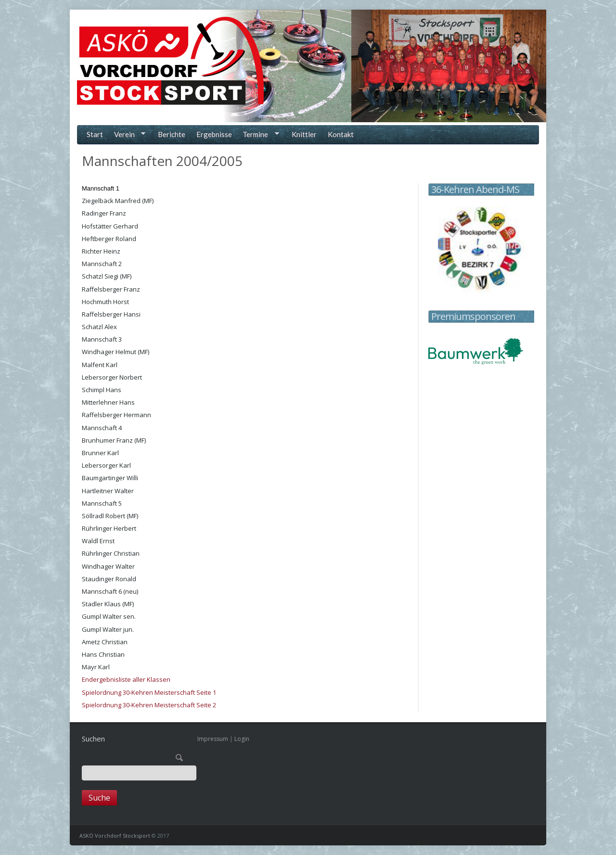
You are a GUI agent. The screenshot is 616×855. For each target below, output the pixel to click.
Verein (128, 135)
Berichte (172, 134)
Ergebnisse (214, 134)
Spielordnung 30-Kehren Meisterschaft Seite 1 (149, 692)
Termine (259, 135)
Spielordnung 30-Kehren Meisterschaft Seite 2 (149, 705)
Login (242, 739)
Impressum (213, 739)
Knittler (304, 134)
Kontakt (341, 134)
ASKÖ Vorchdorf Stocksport (115, 836)
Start (95, 134)
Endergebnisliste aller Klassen (126, 679)
